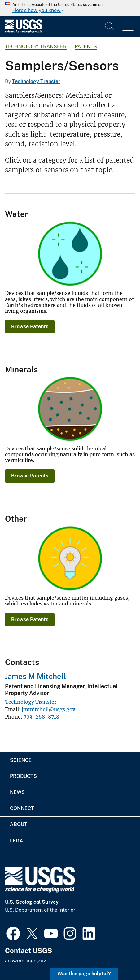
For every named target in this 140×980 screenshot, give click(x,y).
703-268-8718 (41, 717)
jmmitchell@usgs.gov (48, 709)
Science (21, 760)
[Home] (24, 32)
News (17, 792)
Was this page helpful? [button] (84, 974)
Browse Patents (30, 327)
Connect (22, 808)
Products (23, 776)
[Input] (84, 26)
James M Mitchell (36, 676)
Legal (18, 841)
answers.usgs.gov (25, 961)
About (19, 824)
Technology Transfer (36, 47)
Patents (86, 47)
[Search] (110, 26)
